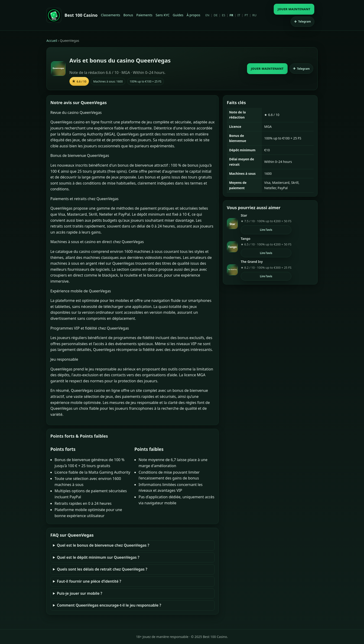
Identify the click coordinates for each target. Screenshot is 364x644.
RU (254, 15)
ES (224, 15)
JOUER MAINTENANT (294, 9)
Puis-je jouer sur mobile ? (80, 593)
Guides (178, 15)
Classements (111, 15)
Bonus (128, 15)
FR (231, 15)
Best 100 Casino (81, 15)
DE (216, 15)
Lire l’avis (266, 230)
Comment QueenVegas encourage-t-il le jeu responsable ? (109, 605)
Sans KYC (162, 15)
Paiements (144, 15)
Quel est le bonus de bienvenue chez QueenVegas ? (103, 545)
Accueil (52, 41)
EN (207, 15)
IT (239, 15)
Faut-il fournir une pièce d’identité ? (89, 581)
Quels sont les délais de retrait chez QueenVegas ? (102, 569)
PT (246, 15)
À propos (193, 15)
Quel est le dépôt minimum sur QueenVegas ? (98, 557)
